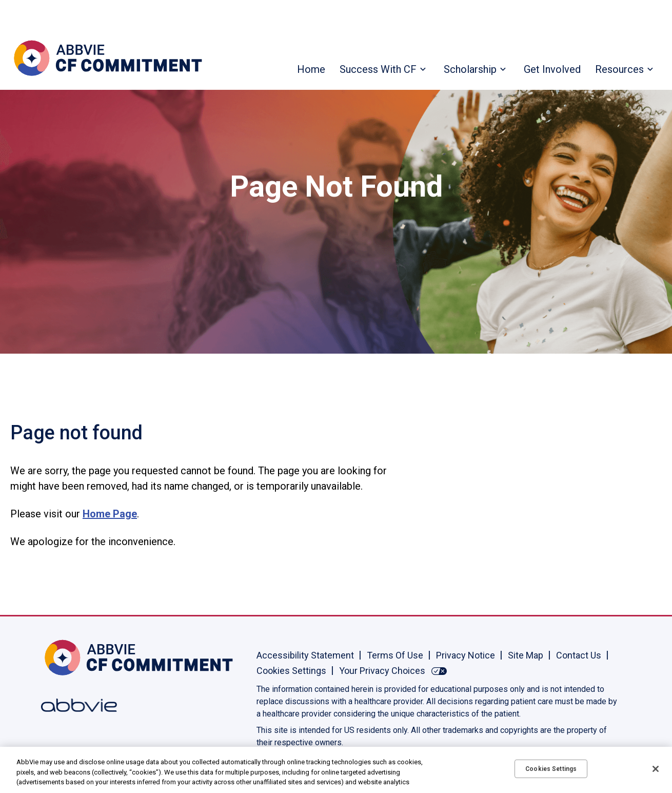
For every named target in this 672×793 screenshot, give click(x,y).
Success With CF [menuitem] (378, 69)
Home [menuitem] (311, 69)
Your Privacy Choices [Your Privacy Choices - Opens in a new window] (382, 671)
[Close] (656, 769)
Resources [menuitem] (619, 69)
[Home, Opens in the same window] (74, 657)
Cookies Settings (291, 671)
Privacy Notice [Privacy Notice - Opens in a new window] (466, 655)
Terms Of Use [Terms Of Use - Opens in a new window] (395, 655)
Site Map (526, 655)
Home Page (110, 514)
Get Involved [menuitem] (552, 69)
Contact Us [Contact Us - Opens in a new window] (579, 655)
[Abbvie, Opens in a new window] (74, 705)
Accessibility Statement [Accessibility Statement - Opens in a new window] (305, 655)
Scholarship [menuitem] (470, 69)
